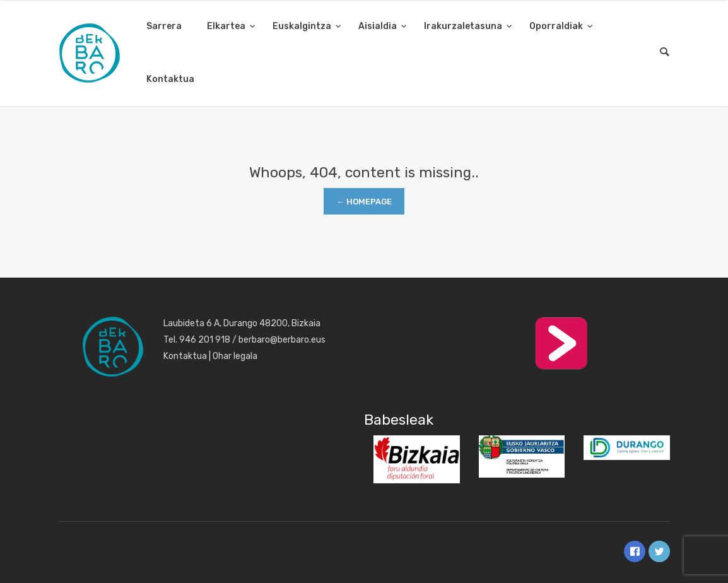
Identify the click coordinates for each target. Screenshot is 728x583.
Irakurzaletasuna (464, 26)
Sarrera (164, 26)
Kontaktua (170, 79)
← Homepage (364, 202)
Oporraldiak (557, 26)
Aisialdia (379, 26)
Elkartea (227, 26)
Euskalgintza (303, 26)
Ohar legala (235, 356)
